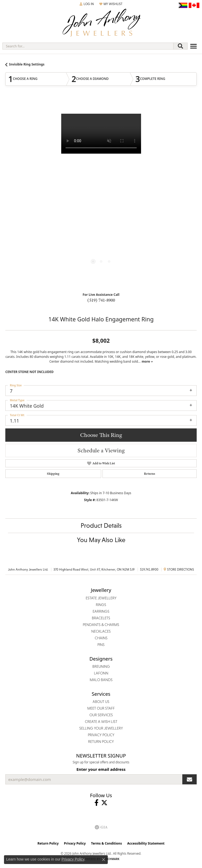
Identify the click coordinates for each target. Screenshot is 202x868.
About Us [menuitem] (101, 702)
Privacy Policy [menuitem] (101, 735)
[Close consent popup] (104, 859)
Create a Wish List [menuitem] (101, 722)
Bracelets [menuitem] (101, 618)
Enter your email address (101, 769)
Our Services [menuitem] (101, 715)
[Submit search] (180, 46)
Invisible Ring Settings (27, 64)
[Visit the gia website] (101, 827)
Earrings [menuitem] (101, 611)
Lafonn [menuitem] (101, 673)
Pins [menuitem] (101, 645)
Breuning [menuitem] (101, 666)
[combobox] (88, 46)
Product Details (101, 525)
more (147, 361)
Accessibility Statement (146, 843)
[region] (101, 194)
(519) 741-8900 (101, 300)
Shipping (53, 474)
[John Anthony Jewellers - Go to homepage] (101, 23)
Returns (150, 474)
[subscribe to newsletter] (189, 779)
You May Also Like (101, 540)
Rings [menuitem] (101, 605)
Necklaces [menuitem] (101, 631)
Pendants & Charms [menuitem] (101, 625)
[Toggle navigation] (193, 46)
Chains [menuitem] (101, 638)
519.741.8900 (149, 570)
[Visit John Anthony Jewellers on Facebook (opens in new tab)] (96, 803)
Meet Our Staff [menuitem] (101, 708)
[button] (87, 4)
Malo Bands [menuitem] (101, 680)
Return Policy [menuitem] (101, 742)
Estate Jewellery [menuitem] (101, 598)
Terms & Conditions (106, 843)
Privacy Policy (75, 843)
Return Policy (48, 843)
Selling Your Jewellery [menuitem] (101, 728)
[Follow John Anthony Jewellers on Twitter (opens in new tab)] (104, 803)
